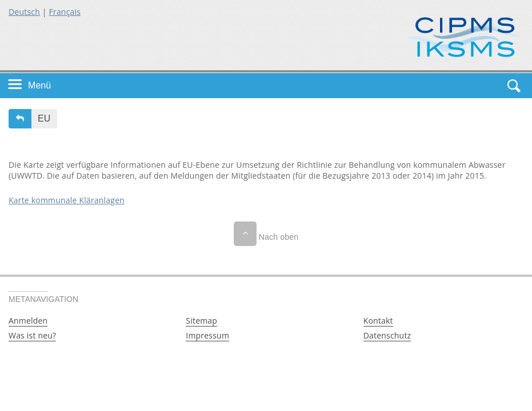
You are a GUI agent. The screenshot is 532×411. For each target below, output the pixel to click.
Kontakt (378, 321)
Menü (39, 85)
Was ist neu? (32, 335)
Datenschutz (387, 335)
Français (65, 12)
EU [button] (44, 118)
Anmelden (28, 321)
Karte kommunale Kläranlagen (67, 200)
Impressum (207, 335)
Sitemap (201, 321)
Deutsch (24, 12)
